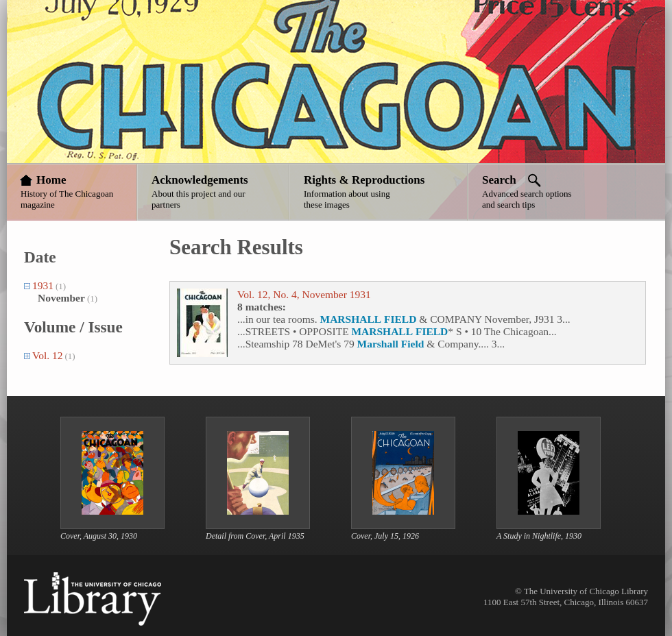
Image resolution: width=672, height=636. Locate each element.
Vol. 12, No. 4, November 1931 (304, 294)
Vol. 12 (48, 355)
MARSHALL (351, 319)
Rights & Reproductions (364, 180)
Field (413, 344)
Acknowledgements (200, 180)
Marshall (378, 344)
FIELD (400, 319)
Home (51, 180)
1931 (43, 285)
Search (499, 180)
